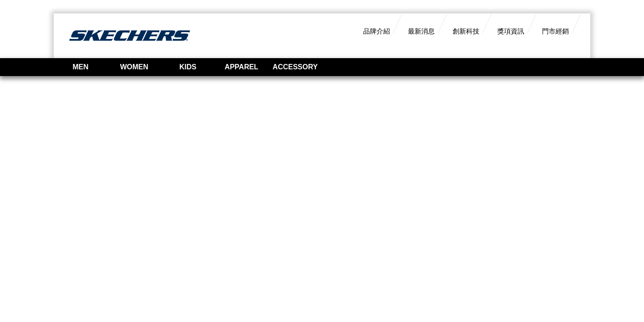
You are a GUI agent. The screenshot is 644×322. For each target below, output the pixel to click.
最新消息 (421, 31)
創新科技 (466, 31)
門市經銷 (555, 31)
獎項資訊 (511, 31)
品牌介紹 (377, 31)
